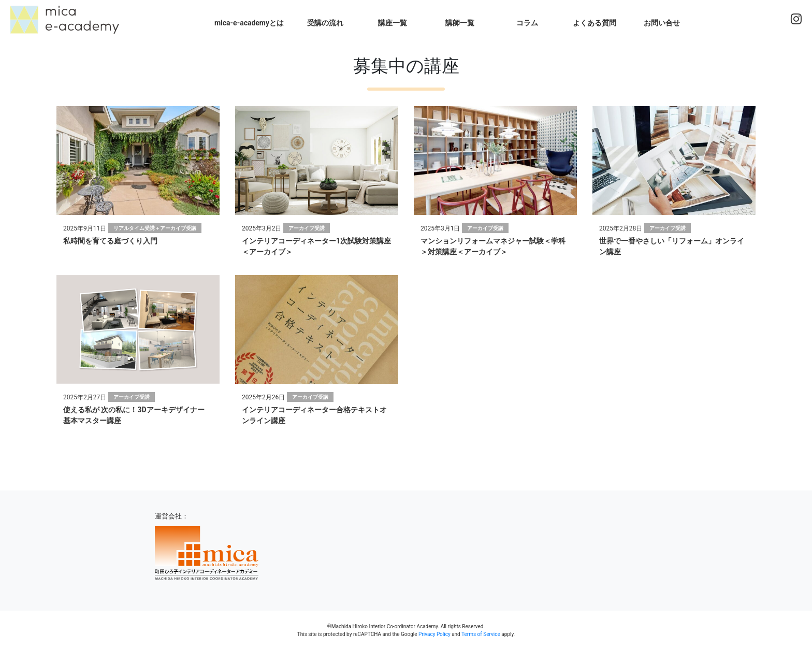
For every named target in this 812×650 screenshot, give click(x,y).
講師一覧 (460, 23)
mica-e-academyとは (249, 23)
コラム (527, 23)
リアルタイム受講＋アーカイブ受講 (155, 228)
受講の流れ (325, 23)
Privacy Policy (434, 634)
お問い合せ (662, 23)
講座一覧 (393, 23)
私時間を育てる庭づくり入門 (110, 241)
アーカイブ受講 (307, 228)
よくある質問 (594, 23)
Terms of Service (481, 634)
